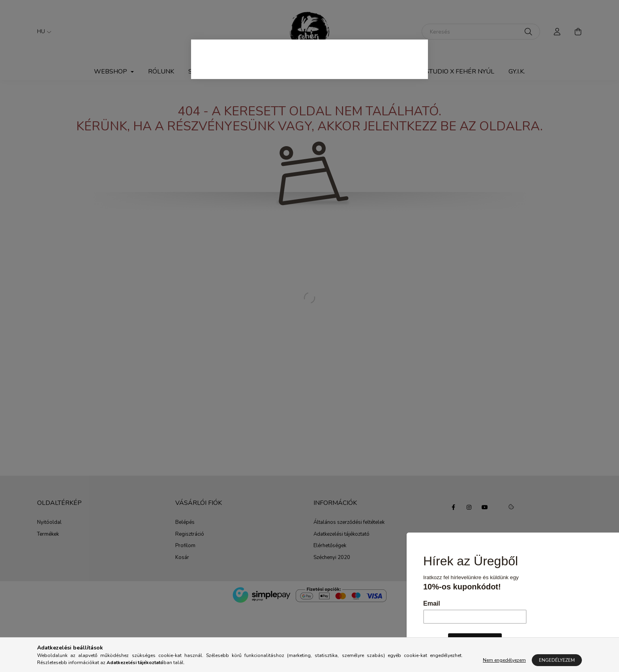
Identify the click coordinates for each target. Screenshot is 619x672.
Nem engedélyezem (504, 660)
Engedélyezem (557, 660)
